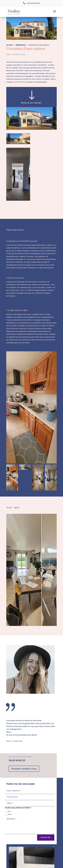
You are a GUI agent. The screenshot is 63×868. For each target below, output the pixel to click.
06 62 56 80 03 (33, 3)
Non (8, 814)
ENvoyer (46, 837)
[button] (31, 461)
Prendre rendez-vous (24, 769)
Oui (8, 812)
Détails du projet (31, 103)
